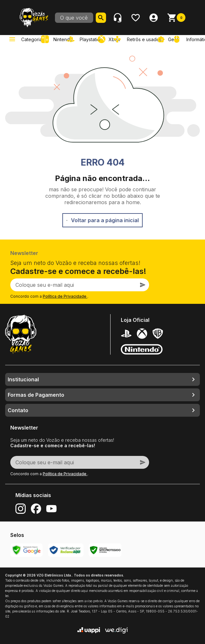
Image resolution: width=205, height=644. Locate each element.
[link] (86, 39)
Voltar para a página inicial (102, 220)
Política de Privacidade (65, 296)
